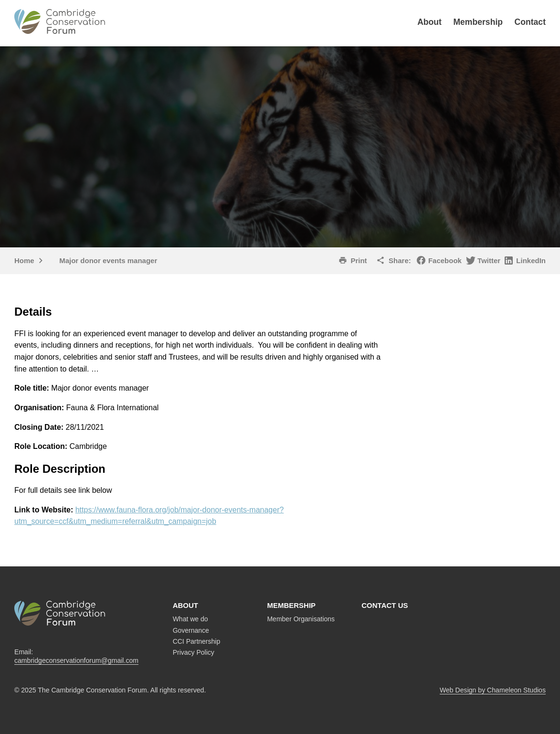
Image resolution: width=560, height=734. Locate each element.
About (429, 22)
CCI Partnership (197, 641)
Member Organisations (301, 619)
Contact (530, 22)
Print (359, 261)
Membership (478, 22)
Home (24, 261)
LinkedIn (531, 261)
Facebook (445, 261)
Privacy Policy (194, 652)
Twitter (489, 261)
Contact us (385, 605)
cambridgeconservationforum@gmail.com (76, 660)
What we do (190, 619)
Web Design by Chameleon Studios (493, 690)
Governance (191, 630)
